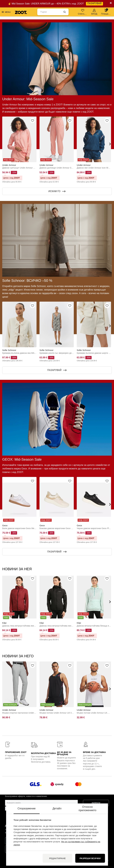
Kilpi (4, 623)
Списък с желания (83, 12)
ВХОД (94, 12)
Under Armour (9, 165)
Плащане (106, 12)
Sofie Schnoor (9, 350)
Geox (5, 525)
